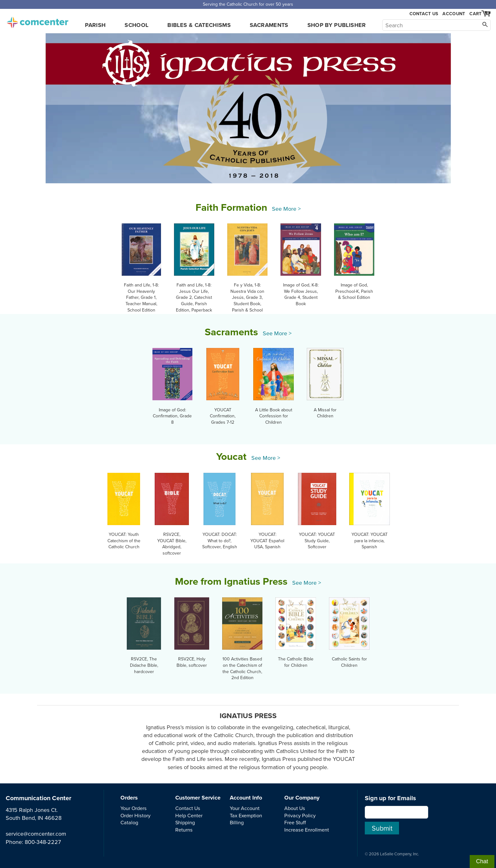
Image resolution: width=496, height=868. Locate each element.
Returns (184, 830)
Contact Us (424, 14)
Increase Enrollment (307, 830)
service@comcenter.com (36, 834)
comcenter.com (37, 21)
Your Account (245, 808)
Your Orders (134, 808)
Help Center (189, 815)
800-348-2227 (43, 842)
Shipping (185, 822)
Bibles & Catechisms (199, 25)
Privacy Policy (300, 815)
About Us (295, 808)
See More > (286, 209)
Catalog (129, 822)
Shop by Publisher (337, 25)
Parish (95, 25)
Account (454, 14)
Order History (135, 815)
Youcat (231, 456)
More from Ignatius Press (231, 581)
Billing (237, 822)
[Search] (436, 25)
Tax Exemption (246, 815)
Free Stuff (295, 822)
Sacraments (269, 25)
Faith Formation (231, 207)
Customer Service (198, 798)
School (136, 25)
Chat (482, 861)
